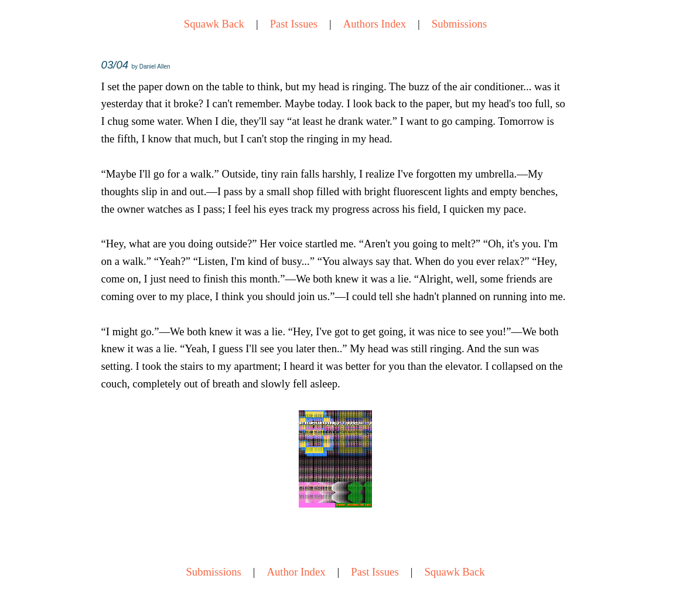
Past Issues (294, 24)
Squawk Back (214, 24)
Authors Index (375, 24)
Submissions (459, 24)
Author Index (296, 572)
